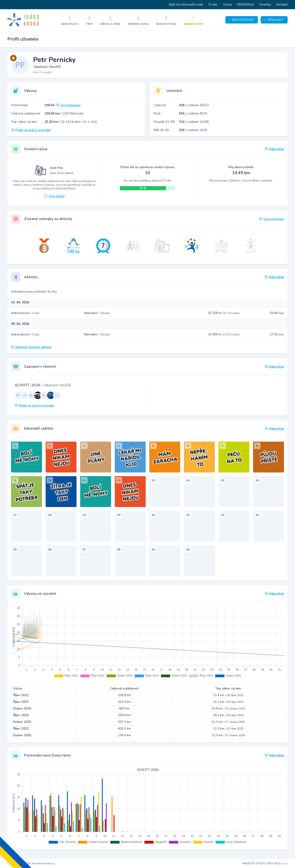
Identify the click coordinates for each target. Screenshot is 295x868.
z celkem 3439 (193, 130)
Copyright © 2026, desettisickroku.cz (31, 863)
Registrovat (242, 20)
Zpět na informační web (186, 4)
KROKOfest (245, 4)
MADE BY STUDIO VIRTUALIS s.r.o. (265, 863)
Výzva (227, 4)
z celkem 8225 (193, 113)
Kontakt (282, 4)
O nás (213, 4)
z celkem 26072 (194, 105)
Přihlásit (274, 20)
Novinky (265, 4)
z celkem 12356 (194, 122)
